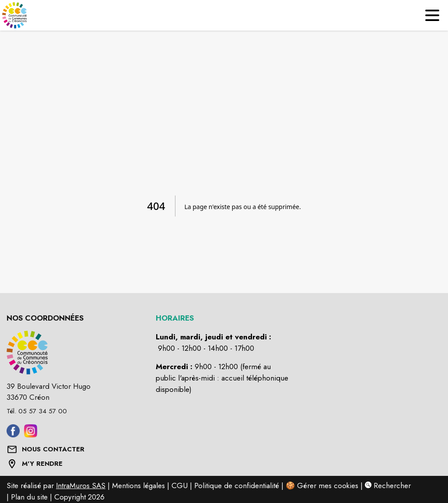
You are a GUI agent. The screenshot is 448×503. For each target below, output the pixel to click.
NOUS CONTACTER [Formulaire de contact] (53, 449)
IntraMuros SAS (81, 486)
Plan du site (29, 497)
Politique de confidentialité (237, 486)
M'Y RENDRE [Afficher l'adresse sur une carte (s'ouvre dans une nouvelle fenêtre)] (42, 464)
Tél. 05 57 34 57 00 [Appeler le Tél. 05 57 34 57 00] (37, 411)
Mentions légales (138, 486)
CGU (180, 486)
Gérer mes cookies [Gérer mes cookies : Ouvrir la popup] (328, 486)
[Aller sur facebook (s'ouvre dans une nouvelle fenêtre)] (13, 435)
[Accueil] (15, 15)
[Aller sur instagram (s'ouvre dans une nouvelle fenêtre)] (31, 435)
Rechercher (388, 486)
